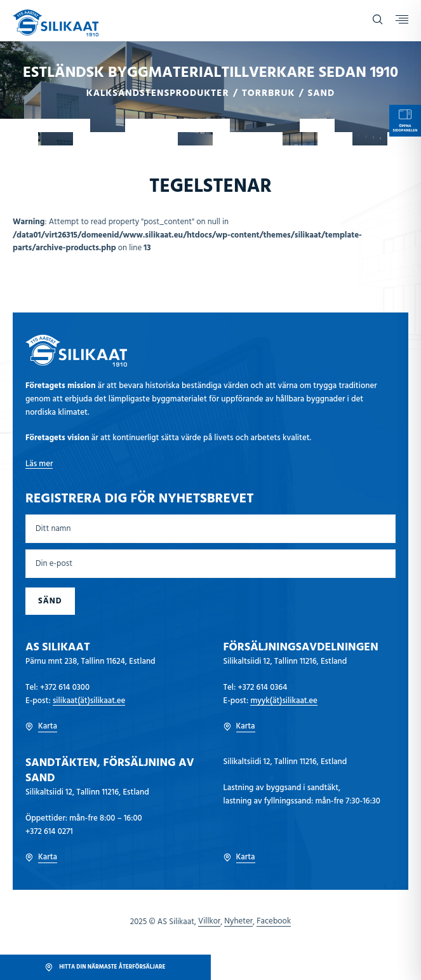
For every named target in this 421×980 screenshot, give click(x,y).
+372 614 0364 (262, 688)
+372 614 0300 (65, 688)
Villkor (209, 922)
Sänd (50, 601)
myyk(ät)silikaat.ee (284, 701)
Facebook (274, 922)
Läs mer (39, 464)
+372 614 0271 (49, 832)
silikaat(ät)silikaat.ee (89, 701)
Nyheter (238, 922)
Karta (41, 727)
